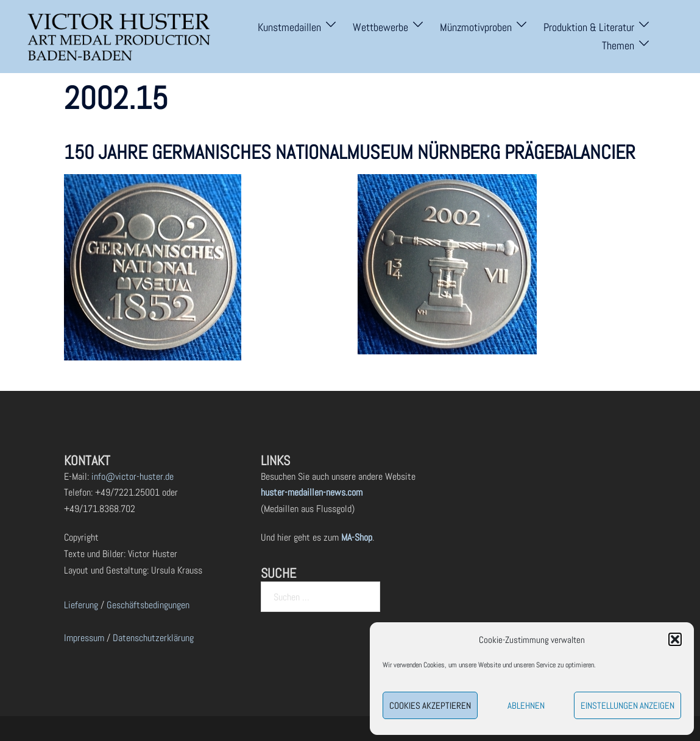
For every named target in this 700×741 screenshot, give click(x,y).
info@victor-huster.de (131, 476)
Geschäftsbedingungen (148, 605)
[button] (675, 639)
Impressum (84, 638)
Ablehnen (526, 705)
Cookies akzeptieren (430, 705)
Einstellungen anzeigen (628, 705)
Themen (618, 45)
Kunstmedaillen (289, 27)
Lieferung (81, 605)
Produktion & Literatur (589, 27)
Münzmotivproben (476, 27)
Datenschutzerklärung (153, 638)
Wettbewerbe (380, 27)
